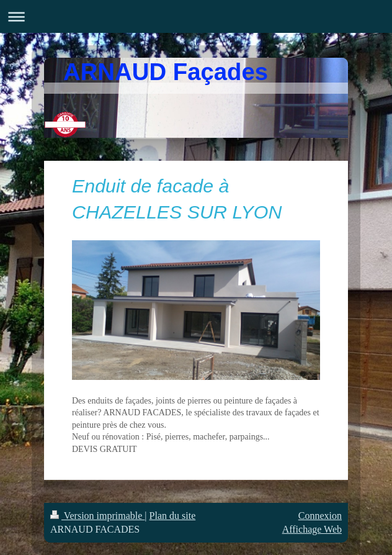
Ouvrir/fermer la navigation (196, 16)
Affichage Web (312, 529)
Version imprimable (97, 516)
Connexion (320, 516)
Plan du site (173, 516)
